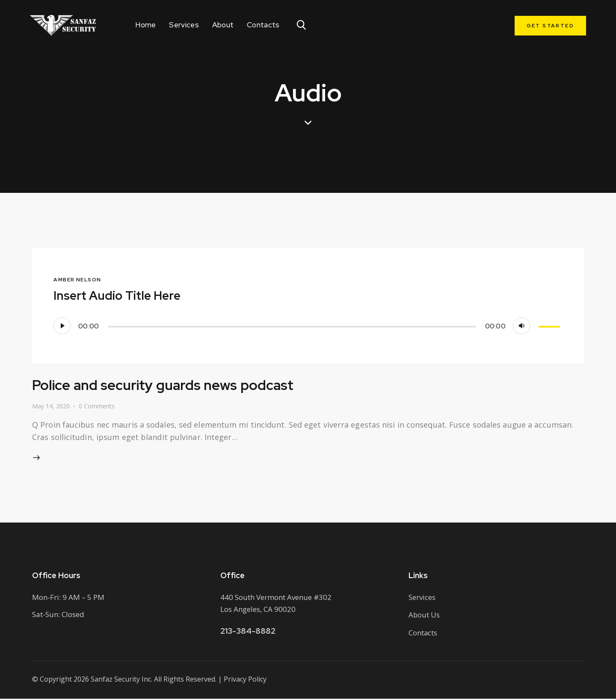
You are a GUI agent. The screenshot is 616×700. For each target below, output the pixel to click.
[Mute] (521, 326)
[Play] (62, 326)
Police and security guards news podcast (172, 385)
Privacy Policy (245, 681)
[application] (308, 326)
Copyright (56, 681)
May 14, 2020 (51, 406)
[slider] (292, 327)
